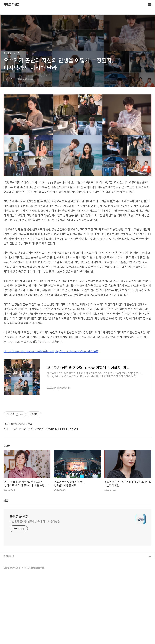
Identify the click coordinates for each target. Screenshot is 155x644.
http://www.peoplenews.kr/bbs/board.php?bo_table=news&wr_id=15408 (51, 419)
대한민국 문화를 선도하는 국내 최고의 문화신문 (35, 590)
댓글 (6, 569)
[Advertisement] (77, 128)
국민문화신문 (12, 5)
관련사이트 (9, 625)
